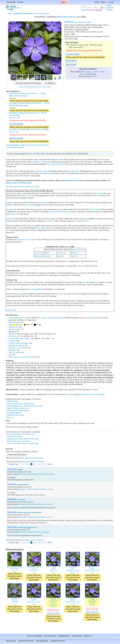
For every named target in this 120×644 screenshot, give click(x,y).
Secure (83, 74)
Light (10, 325)
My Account (11, 641)
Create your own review (17, 454)
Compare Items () (58, 641)
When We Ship (12, 401)
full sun (86, 221)
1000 (35, 154)
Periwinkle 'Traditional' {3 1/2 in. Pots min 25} (34, 532)
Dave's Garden (99, 72)
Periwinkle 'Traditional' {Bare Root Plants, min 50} (36, 504)
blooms (59, 164)
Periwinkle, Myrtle (43, 14)
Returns (10, 418)
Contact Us (88, 636)
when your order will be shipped (92, 394)
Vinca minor (21, 240)
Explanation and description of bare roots (23, 439)
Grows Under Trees (16, 339)
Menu (104, 2)
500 (29, 154)
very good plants (23, 485)
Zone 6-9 (74, 256)
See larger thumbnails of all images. (28, 83)
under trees (15, 214)
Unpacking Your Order (15, 415)
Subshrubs (10, 219)
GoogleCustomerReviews (110, 8)
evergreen (37, 162)
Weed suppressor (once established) (22, 357)
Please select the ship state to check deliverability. (85, 57)
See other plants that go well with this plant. (23, 187)
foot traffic (41, 228)
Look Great (21, 500)
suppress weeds (48, 173)
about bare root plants (74, 180)
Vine (10, 355)
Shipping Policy (64, 636)
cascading (80, 193)
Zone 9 (47, 253)
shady (63, 212)
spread (20, 294)
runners (81, 266)
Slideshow (50, 83)
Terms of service (50, 636)
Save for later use (71, 61)
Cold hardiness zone (16, 318)
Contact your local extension (52, 318)
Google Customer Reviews (33, 458)
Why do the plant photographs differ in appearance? (35, 87)
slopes (68, 212)
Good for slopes (15, 352)
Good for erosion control (18, 348)
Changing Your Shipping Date (18, 411)
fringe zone (95, 318)
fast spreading (95, 209)
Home (97, 2)
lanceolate (45, 203)
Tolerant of (13, 334)
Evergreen (10, 203)
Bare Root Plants (67, 17)
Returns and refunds (35, 636)
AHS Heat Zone (14, 322)
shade (79, 221)
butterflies (59, 160)
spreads (11, 209)
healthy (20, 469)
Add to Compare (71, 65)
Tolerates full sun (77, 249)
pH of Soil (12, 336)
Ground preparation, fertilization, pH (21, 434)
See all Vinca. (11, 310)
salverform (49, 221)
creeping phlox (37, 289)
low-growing (30, 205)
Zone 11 (48, 256)
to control (70, 394)
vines (49, 162)
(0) (111, 2)
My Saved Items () (26, 641)
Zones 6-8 (61, 253)
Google (88, 72)
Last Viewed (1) (42, 641)
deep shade (75, 171)
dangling (87, 282)
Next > (50, 464)
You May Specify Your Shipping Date (21, 404)
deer (51, 228)
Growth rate (13, 327)
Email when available (72, 54)
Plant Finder (11, 2)
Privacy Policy (77, 636)
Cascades (12, 341)
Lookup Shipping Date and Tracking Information (25, 406)
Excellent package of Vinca (27, 527)
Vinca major (31, 240)
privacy (94, 76)
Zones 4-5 (75, 253)
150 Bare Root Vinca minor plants (29, 512)
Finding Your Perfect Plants (25, 14)
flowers (24, 196)
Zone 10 (60, 256)
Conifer (27, 339)
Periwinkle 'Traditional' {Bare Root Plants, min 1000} (37, 474)
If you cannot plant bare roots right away (23, 444)
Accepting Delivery (14, 413)
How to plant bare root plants (18, 441)
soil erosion (53, 212)
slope (61, 294)
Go (102, 7)
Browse (21, 2)
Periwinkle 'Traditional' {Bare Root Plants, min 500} (36, 489)
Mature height (14, 329)
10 (45, 464)
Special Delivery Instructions (18, 408)
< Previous (11, 464)
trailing (44, 162)
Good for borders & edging (19, 343)
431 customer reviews (77, 22)
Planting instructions (15, 437)
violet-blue (51, 164)
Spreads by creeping (16, 345)
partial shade (42, 171)
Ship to (64, 2)
